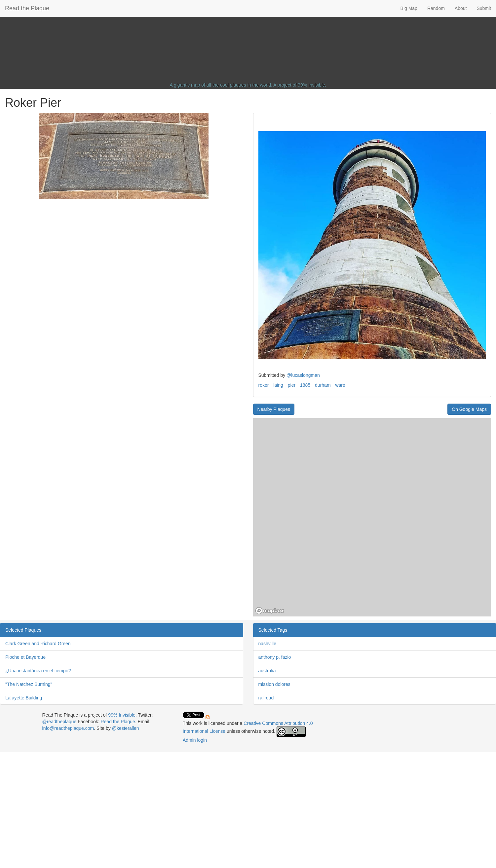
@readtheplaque (59, 722)
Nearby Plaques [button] (274, 409)
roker (264, 385)
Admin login (195, 740)
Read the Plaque (27, 8)
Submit (484, 8)
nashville (267, 644)
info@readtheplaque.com (68, 728)
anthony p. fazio (275, 657)
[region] (372, 517)
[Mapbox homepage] (270, 611)
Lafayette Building (24, 698)
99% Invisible (311, 85)
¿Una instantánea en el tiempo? (38, 671)
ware (340, 385)
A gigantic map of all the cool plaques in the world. (221, 85)
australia (267, 671)
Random (436, 8)
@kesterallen (126, 728)
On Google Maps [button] (469, 409)
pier (292, 385)
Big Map (409, 8)
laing (278, 385)
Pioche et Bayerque (25, 657)
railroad (266, 698)
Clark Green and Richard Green (38, 644)
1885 (305, 385)
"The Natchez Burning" (29, 684)
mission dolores (274, 684)
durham (323, 385)
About (461, 8)
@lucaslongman (303, 375)
